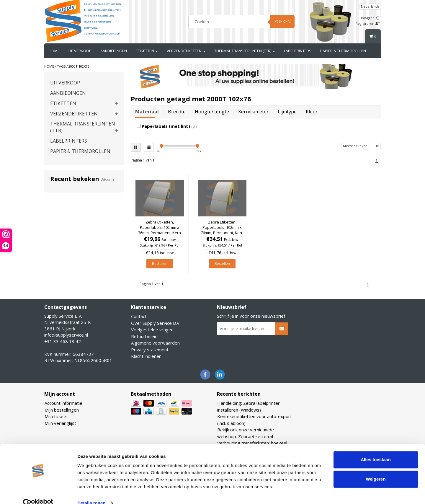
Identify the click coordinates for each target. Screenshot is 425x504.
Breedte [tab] (177, 112)
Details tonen (91, 492)
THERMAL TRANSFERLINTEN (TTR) (245, 51)
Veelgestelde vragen (152, 330)
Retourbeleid (144, 336)
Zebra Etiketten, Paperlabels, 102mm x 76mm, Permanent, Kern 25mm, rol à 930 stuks (160, 230)
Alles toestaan (376, 449)
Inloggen (370, 18)
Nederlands (370, 6)
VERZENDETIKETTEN (186, 51)
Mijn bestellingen (62, 410)
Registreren (368, 23)
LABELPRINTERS (298, 51)
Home (54, 51)
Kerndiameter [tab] (253, 112)
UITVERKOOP (80, 51)
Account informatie (63, 403)
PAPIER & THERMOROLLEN (343, 51)
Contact (139, 316)
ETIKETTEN (147, 51)
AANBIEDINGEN (114, 51)
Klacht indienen (146, 356)
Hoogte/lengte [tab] (212, 112)
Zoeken (282, 21)
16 (377, 146)
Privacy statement (150, 350)
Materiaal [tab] (147, 112)
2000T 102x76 (79, 66)
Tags (61, 66)
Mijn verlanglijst (60, 423)
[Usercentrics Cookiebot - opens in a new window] (38, 492)
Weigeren (376, 468)
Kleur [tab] (312, 112)
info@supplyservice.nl (66, 335)
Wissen (107, 180)
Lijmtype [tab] (287, 112)
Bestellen (160, 264)
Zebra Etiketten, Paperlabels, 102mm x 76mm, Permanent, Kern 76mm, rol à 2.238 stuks (222, 230)
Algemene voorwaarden (155, 343)
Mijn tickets (56, 416)
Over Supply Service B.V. (156, 323)
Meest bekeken (355, 146)
